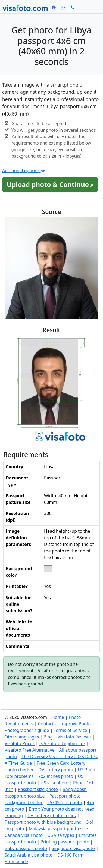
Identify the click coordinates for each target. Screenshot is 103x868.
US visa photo (54, 783)
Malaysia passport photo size (58, 829)
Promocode (16, 861)
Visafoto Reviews (75, 737)
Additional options (24, 170)
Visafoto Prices (20, 743)
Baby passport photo (26, 848)
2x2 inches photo (56, 776)
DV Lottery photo (56, 770)
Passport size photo (38, 789)
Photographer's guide (27, 730)
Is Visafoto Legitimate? (62, 743)
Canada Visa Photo (24, 835)
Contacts (47, 724)
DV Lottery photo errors (52, 816)
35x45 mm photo (65, 802)
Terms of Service (71, 730)
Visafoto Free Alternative (30, 750)
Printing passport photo (65, 842)
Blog (48, 737)
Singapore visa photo (73, 848)
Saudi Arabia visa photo (29, 855)
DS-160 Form (70, 855)
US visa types (61, 835)
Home (58, 717)
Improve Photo (76, 724)
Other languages (22, 737)
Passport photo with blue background (43, 822)
